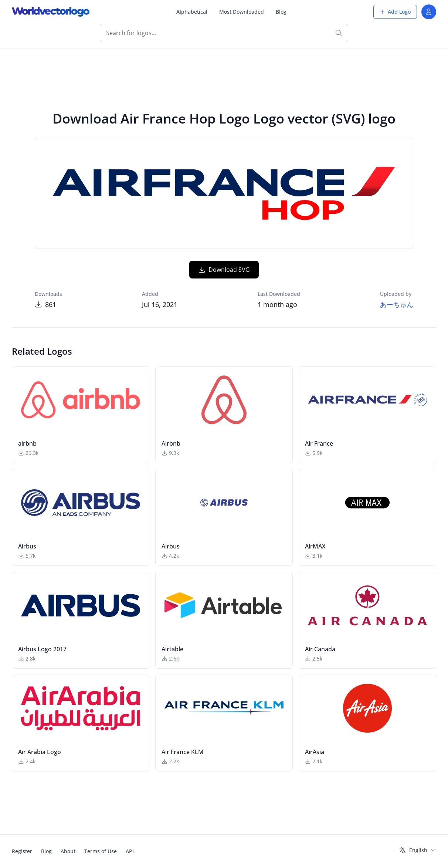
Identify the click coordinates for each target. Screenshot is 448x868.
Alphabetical (192, 12)
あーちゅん (397, 304)
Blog (281, 12)
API (130, 851)
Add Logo (395, 12)
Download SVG (224, 270)
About (68, 851)
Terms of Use (101, 851)
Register (22, 851)
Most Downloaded (242, 12)
